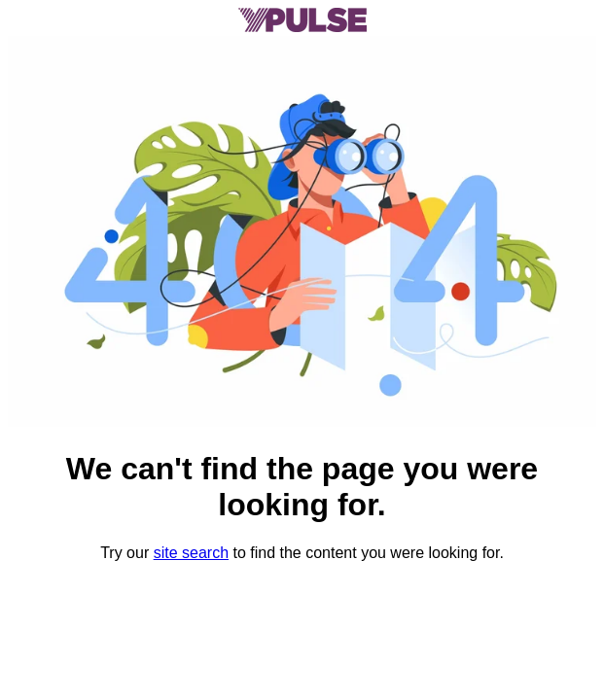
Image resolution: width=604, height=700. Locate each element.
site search (191, 553)
